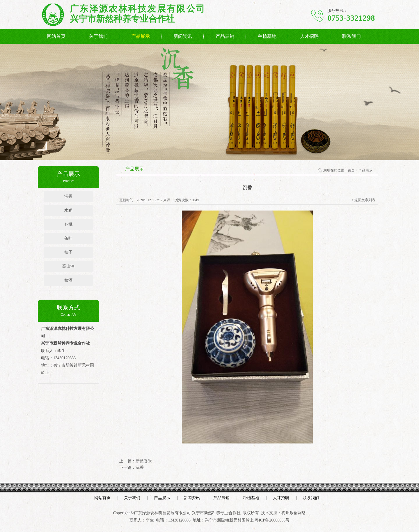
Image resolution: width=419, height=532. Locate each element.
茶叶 (68, 238)
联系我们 (351, 36)
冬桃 (68, 224)
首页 (351, 170)
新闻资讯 (183, 36)
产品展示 (141, 36)
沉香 (68, 196)
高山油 (68, 266)
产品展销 (225, 36)
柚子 (68, 252)
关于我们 (98, 36)
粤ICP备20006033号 (272, 520)
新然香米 (144, 461)
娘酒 (68, 280)
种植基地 (267, 36)
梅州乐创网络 (294, 513)
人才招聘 (309, 36)
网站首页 (56, 36)
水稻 (68, 210)
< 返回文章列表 (363, 200)
